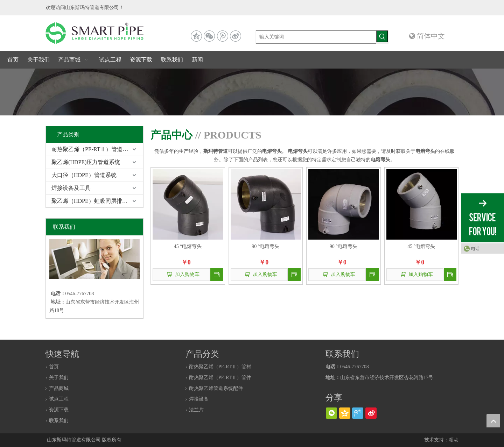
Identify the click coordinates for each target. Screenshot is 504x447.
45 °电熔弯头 (188, 246)
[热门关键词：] (382, 36)
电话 (475, 249)
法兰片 (196, 410)
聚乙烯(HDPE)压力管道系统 (86, 162)
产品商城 (59, 388)
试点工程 (59, 399)
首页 (54, 367)
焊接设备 (199, 399)
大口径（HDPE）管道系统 (84, 175)
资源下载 (59, 410)
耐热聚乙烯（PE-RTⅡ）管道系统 (93, 149)
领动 (454, 440)
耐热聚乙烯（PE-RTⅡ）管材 (220, 367)
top (493, 421)
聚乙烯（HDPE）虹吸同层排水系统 (95, 201)
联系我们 (59, 421)
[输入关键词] (316, 37)
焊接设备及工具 (71, 188)
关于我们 (59, 378)
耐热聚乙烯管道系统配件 (216, 388)
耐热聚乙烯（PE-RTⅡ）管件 (220, 378)
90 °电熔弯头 (265, 246)
